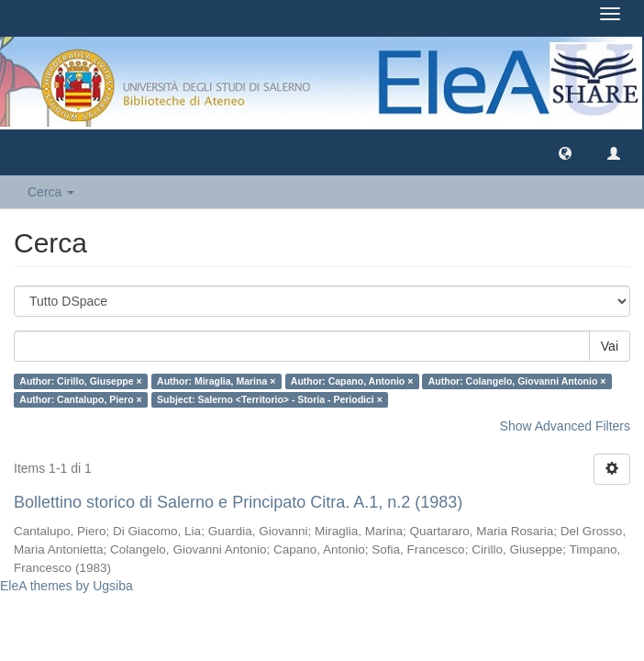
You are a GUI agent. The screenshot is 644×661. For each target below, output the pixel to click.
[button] (565, 152)
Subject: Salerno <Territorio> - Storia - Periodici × (270, 399)
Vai (610, 346)
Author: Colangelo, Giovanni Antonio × (517, 381)
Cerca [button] (51, 192)
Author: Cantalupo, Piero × (80, 399)
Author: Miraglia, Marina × (216, 381)
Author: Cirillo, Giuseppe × (80, 381)
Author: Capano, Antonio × (352, 381)
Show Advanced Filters (565, 426)
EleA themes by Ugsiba (67, 586)
